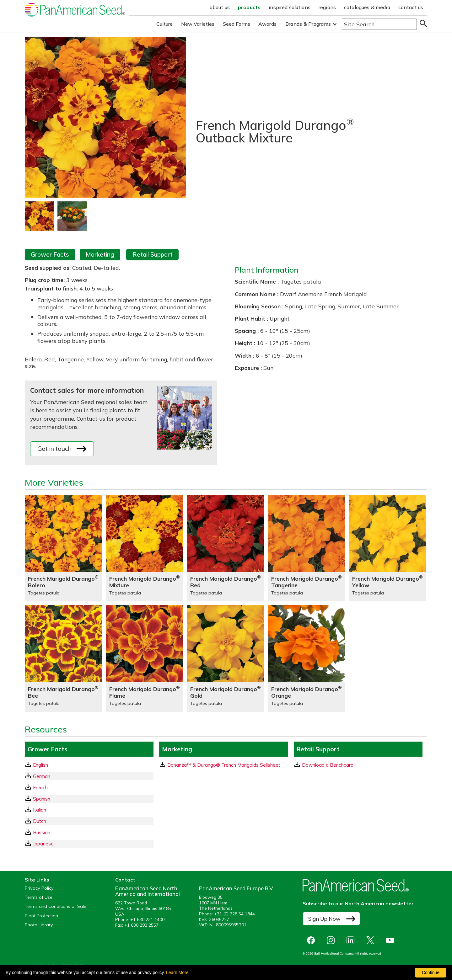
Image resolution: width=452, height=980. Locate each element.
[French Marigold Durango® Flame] (144, 658)
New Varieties (198, 24)
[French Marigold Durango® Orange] (306, 658)
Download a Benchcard (324, 765)
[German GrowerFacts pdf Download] (89, 776)
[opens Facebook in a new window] (312, 940)
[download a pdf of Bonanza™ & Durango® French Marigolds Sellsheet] (223, 765)
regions (327, 7)
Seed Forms (237, 24)
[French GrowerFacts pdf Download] (89, 788)
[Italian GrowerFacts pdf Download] (89, 810)
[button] (311, 24)
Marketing (100, 254)
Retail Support (153, 254)
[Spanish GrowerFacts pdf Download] (89, 799)
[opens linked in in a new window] (352, 940)
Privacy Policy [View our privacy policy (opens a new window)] (39, 888)
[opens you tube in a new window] (392, 940)
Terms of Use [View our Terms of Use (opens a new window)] (39, 897)
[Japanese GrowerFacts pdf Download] (89, 844)
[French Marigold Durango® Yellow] (388, 548)
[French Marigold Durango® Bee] (63, 658)
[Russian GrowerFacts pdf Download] (89, 832)
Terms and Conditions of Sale (56, 906)
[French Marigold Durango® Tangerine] (306, 548)
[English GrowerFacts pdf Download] (89, 765)
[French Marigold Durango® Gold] (225, 658)
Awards (267, 24)
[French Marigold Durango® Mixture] (144, 548)
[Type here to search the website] (379, 24)
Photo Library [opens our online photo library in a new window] (39, 925)
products (249, 7)
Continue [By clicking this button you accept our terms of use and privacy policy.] (431, 972)
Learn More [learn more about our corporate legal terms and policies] (177, 972)
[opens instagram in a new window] (332, 940)
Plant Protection (41, 916)
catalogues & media (367, 7)
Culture (165, 24)
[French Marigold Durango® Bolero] (63, 548)
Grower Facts (50, 254)
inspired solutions (290, 7)
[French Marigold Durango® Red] (225, 548)
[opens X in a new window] (372, 940)
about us (220, 7)
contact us (411, 7)
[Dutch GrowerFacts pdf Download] (89, 821)
